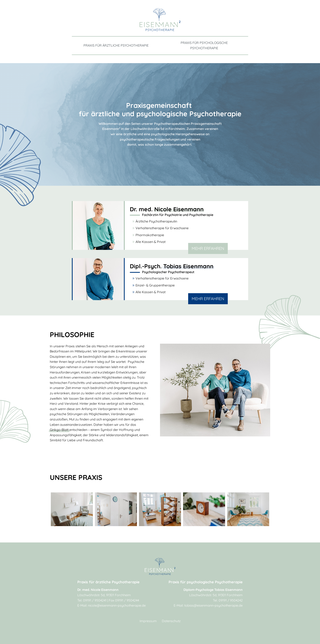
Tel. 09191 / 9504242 (228, 600)
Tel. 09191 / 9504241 (92, 600)
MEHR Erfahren (208, 248)
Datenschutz (171, 621)
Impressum (148, 621)
